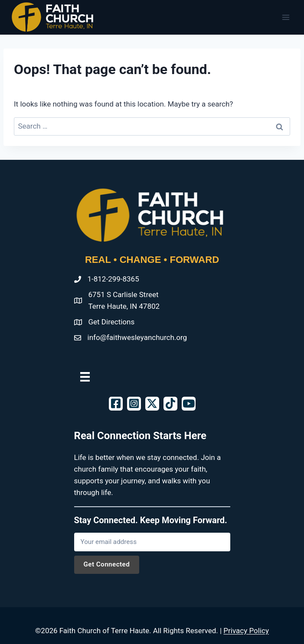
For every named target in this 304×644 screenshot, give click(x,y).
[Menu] (85, 376)
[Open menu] (286, 17)
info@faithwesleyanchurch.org (137, 337)
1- (91, 279)
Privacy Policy (246, 631)
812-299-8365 (116, 279)
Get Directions (112, 322)
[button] (116, 404)
